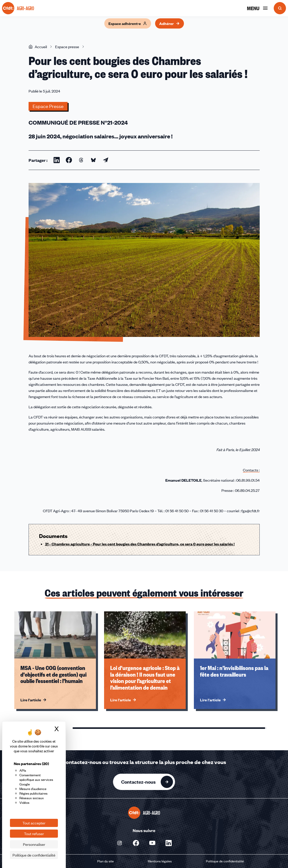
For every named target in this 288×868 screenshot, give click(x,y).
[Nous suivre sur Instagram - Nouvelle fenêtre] (120, 843)
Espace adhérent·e (128, 23)
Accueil (38, 47)
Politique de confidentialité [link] (34, 855)
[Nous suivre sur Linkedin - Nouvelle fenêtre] (169, 843)
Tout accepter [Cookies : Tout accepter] (34, 823)
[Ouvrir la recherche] (280, 8)
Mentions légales (160, 861)
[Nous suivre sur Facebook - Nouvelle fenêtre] (136, 843)
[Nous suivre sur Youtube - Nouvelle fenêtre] (152, 843)
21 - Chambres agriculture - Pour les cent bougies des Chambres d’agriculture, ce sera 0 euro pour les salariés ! (140, 544)
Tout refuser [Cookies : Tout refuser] (34, 834)
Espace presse (67, 47)
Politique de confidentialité (225, 861)
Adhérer (170, 23)
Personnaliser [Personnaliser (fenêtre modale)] (34, 844)
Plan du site (105, 861)
